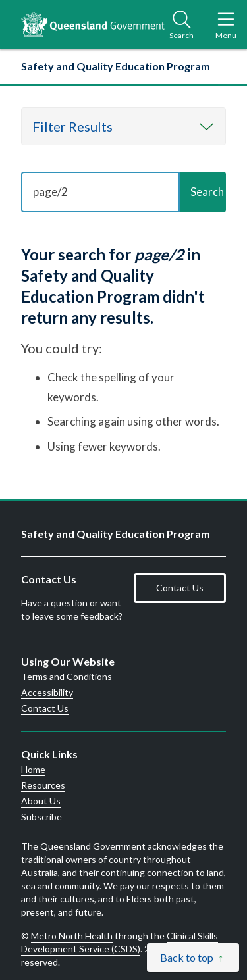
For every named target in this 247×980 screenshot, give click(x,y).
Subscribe (41, 817)
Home (33, 770)
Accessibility (47, 693)
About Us (41, 801)
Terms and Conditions (67, 677)
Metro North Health (72, 936)
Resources (43, 785)
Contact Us (180, 588)
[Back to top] (193, 958)
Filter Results (72, 126)
